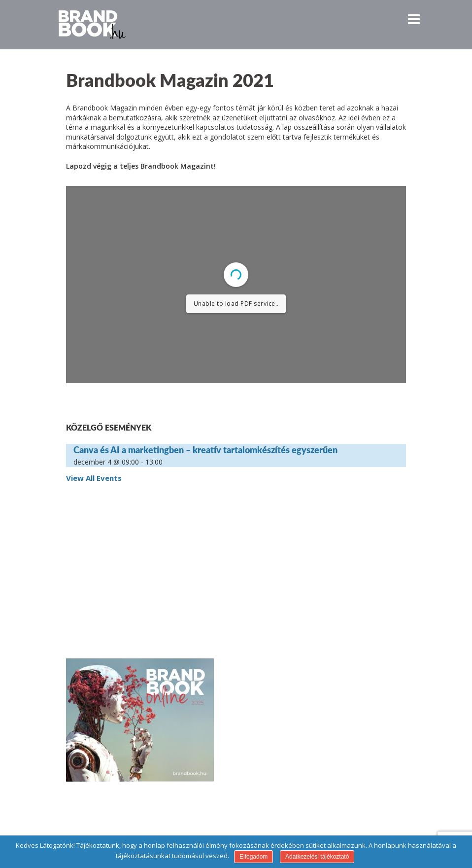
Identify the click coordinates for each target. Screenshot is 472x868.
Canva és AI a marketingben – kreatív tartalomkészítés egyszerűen (205, 450)
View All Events (94, 478)
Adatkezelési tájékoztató (317, 857)
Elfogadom (253, 857)
